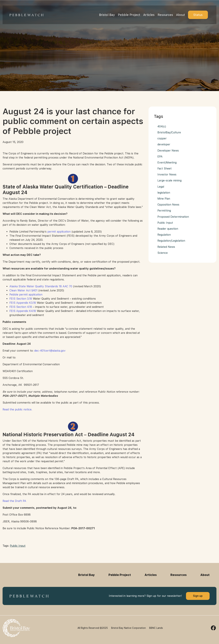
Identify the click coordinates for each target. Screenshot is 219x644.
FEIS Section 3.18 (21, 299)
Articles (149, 15)
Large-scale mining (169, 180)
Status (198, 15)
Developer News (168, 151)
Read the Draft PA (14, 501)
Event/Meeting (167, 163)
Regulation (164, 235)
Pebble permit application (26, 295)
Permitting (164, 211)
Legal (161, 187)
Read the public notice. (17, 409)
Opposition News (168, 205)
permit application (59, 232)
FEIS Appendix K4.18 (23, 311)
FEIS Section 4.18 (21, 307)
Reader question (168, 229)
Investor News (167, 175)
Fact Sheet (165, 169)
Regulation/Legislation (171, 241)
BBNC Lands (156, 628)
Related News (166, 247)
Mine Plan (164, 199)
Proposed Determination (173, 217)
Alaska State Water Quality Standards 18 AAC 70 (41, 286)
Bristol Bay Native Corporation (128, 628)
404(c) (162, 126)
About (181, 15)
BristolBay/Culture (169, 132)
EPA (160, 157)
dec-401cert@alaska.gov (50, 351)
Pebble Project (129, 15)
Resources (165, 15)
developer (164, 144)
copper (162, 138)
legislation (164, 193)
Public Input (18, 546)
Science (163, 253)
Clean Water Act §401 (23, 290)
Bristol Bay (107, 15)
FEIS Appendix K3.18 (23, 303)
